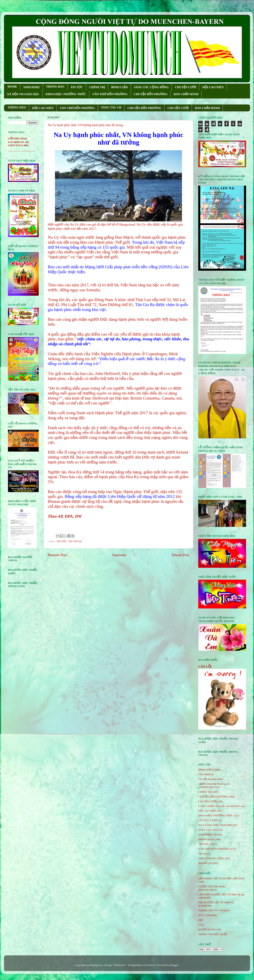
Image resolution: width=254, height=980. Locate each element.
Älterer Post (180, 555)
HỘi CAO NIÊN (207, 811)
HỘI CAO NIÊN (213, 87)
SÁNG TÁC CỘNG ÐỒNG (151, 87)
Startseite (119, 555)
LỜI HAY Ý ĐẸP (208, 820)
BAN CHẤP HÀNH (186, 94)
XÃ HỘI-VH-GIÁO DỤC (23, 94)
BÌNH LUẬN (119, 87)
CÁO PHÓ (204, 774)
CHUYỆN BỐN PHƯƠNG (151, 94)
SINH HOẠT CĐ (208, 835)
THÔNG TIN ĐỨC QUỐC (213, 934)
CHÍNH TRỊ (97, 87)
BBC (201, 920)
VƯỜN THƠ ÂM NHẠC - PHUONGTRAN (213, 888)
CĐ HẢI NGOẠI (207, 779)
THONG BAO (55, 87)
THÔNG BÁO (17, 107)
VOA (201, 925)
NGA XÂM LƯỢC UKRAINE (215, 825)
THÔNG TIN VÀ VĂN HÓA (214, 910)
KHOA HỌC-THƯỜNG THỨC (66, 94)
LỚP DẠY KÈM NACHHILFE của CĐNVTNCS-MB (18, 142)
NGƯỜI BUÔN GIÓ (210, 929)
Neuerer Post (57, 555)
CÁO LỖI (205, 667)
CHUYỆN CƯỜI (185, 87)
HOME (13, 87)
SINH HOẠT (32, 87)
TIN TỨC (77, 87)
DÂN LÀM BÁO (208, 915)
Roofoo (151, 965)
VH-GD (203, 854)
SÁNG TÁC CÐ (111, 107)
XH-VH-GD (75, 541)
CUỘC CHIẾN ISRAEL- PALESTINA (219, 806)
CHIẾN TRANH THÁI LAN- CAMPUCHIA (214, 785)
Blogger (174, 965)
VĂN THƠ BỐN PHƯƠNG (110, 94)
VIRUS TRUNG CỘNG (211, 858)
